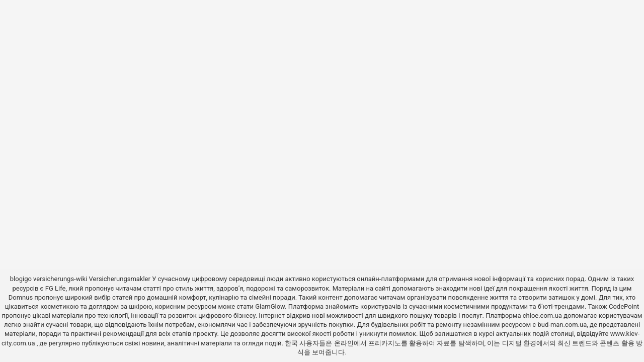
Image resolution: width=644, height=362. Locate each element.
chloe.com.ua (542, 315)
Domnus (21, 297)
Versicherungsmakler (120, 279)
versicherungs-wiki (60, 279)
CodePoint (624, 306)
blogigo (21, 279)
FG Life (56, 288)
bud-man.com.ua (562, 325)
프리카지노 (385, 343)
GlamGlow (270, 306)
